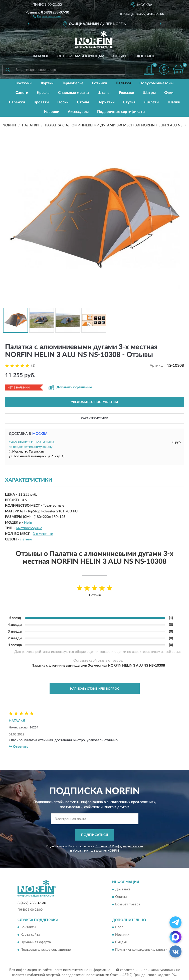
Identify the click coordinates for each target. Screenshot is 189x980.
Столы (83, 102)
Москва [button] (40, 434)
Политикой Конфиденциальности (119, 846)
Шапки (174, 102)
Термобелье (73, 83)
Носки (63, 102)
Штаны (104, 93)
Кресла (43, 93)
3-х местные (43, 534)
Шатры (149, 93)
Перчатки (106, 102)
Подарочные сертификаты (121, 112)
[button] (47, 16)
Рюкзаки (127, 93)
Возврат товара (128, 904)
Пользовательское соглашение (46, 950)
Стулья (129, 102)
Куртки (47, 83)
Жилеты (152, 102)
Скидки (121, 942)
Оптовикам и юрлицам (81, 56)
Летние (26, 539)
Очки (169, 93)
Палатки (123, 83)
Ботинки (100, 83)
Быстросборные (29, 528)
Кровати (41, 102)
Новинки (122, 935)
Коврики (52, 112)
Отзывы (121, 56)
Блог (119, 927)
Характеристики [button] (94, 418)
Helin (28, 523)
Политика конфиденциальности (141, 950)
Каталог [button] (41, 56)
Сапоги (22, 93)
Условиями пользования (90, 851)
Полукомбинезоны (156, 83)
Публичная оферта (36, 942)
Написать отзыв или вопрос (95, 689)
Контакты (147, 56)
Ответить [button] (19, 747)
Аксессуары (78, 112)
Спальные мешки (73, 93)
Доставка (123, 889)
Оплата (121, 897)
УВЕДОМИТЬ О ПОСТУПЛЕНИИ (94, 402)
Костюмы (24, 83)
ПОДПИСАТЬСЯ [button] (94, 835)
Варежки (17, 102)
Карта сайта (30, 935)
